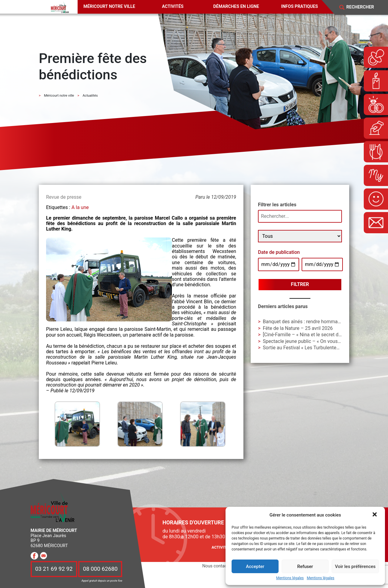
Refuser (305, 566)
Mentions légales (290, 578)
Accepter (255, 566)
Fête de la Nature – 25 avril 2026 (298, 328)
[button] (375, 515)
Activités (173, 7)
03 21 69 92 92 (54, 569)
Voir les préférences (355, 566)
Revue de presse (64, 197)
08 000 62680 (100, 569)
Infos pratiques (300, 7)
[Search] (364, 7)
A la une (80, 207)
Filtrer (300, 284)
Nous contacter (217, 566)
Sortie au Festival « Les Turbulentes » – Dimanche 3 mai (323, 348)
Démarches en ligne (236, 7)
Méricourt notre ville (109, 7)
